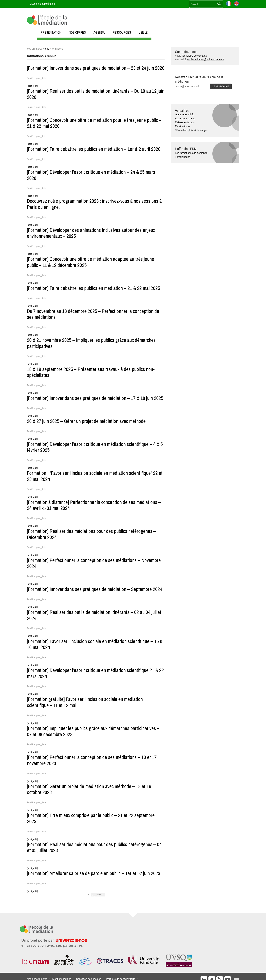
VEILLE (143, 32)
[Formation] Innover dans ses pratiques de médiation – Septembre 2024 (95, 589)
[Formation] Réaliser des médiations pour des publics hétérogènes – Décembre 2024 (91, 534)
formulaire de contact (194, 56)
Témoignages (183, 157)
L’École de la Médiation (42, 4)
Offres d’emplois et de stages (191, 130)
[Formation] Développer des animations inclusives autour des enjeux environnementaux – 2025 (91, 233)
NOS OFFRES (77, 32)
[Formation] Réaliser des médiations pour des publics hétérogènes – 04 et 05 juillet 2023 (94, 847)
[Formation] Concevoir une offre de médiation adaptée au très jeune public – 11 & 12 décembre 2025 (91, 262)
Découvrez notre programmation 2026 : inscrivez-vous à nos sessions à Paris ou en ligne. (94, 204)
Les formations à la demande (191, 153)
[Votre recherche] (205, 4)
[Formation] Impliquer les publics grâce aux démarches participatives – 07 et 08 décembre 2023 (93, 731)
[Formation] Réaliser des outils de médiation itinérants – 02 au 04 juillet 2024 (94, 615)
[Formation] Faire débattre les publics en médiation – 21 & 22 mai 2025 (94, 288)
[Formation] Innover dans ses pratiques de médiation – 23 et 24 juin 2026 (96, 68)
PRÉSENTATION (51, 32)
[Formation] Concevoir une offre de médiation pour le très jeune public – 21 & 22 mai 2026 (94, 123)
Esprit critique (183, 126)
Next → (100, 895)
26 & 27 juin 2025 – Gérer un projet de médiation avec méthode (86, 421)
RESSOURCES (122, 32)
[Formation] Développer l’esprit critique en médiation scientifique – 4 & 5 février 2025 (95, 447)
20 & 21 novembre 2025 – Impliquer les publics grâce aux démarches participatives (91, 343)
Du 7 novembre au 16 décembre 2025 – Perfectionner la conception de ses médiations (93, 314)
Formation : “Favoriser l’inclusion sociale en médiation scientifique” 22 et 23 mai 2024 (95, 476)
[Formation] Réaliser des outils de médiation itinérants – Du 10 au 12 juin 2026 (96, 94)
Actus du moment (185, 118)
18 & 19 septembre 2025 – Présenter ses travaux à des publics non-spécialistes (91, 372)
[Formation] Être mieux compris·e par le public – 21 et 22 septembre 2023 (91, 818)
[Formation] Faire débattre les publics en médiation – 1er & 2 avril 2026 (94, 149)
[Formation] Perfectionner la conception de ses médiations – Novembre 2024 (94, 563)
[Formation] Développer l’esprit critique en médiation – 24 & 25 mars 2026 (91, 175)
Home (46, 49)
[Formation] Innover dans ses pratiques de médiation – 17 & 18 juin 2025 (95, 398)
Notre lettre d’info (185, 114)
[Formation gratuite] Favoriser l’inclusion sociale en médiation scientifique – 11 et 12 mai (85, 702)
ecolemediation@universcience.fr (206, 59)
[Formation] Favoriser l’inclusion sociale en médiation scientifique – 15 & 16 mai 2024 (95, 644)
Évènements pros (185, 122)
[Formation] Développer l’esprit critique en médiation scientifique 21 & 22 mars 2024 (95, 673)
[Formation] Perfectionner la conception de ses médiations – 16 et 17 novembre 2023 (92, 760)
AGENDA (99, 32)
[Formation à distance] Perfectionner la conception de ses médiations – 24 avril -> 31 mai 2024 (94, 505)
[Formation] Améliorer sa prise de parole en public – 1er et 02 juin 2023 (94, 873)
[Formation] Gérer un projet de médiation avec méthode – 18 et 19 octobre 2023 (89, 789)
